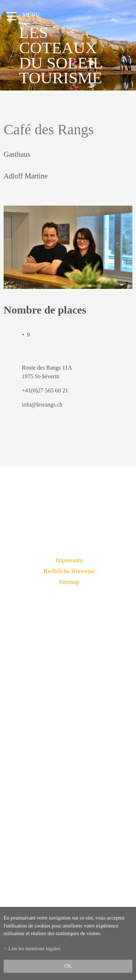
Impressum (69, 560)
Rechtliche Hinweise (69, 571)
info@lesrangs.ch (42, 405)
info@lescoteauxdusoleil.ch (68, 774)
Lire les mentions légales (34, 949)
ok (68, 966)
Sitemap (69, 582)
